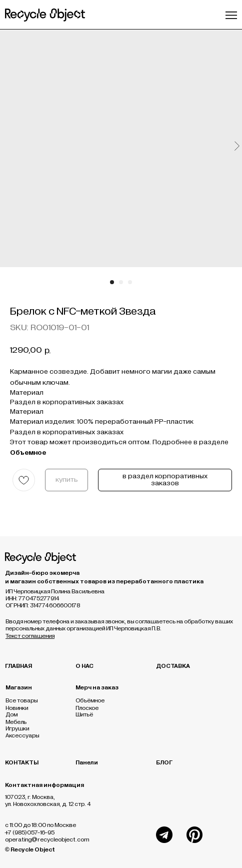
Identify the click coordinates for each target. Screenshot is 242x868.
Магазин (19, 687)
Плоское (87, 708)
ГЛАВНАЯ (18, 666)
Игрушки (17, 728)
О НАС (84, 666)
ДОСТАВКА (173, 666)
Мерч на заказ (97, 687)
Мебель (16, 722)
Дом (11, 714)
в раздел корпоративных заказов (165, 480)
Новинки (17, 708)
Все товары (21, 700)
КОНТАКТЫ (22, 762)
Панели (87, 762)
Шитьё (84, 714)
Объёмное (90, 700)
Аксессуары (22, 735)
